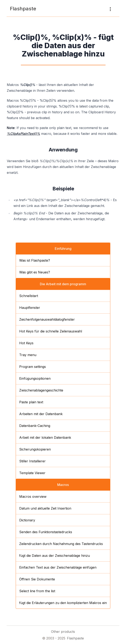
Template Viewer (32, 473)
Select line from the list (37, 591)
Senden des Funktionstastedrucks (46, 532)
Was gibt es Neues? (35, 272)
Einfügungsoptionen (35, 378)
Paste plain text (31, 402)
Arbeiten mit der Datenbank (41, 414)
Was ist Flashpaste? (35, 260)
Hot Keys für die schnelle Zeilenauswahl (51, 331)
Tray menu (28, 355)
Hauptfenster (30, 308)
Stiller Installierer (32, 461)
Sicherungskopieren (35, 449)
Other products (63, 632)
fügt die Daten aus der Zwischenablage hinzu (55, 556)
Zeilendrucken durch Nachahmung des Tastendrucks (61, 544)
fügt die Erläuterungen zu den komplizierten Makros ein (63, 603)
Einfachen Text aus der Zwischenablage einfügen (58, 567)
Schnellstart (29, 296)
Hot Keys (26, 343)
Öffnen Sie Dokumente (37, 579)
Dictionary (27, 520)
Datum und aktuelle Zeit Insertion (45, 508)
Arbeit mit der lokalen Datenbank (45, 437)
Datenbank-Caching (35, 426)
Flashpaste (23, 9)
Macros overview (33, 497)
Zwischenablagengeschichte (41, 390)
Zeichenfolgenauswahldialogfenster (47, 319)
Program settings (33, 367)
